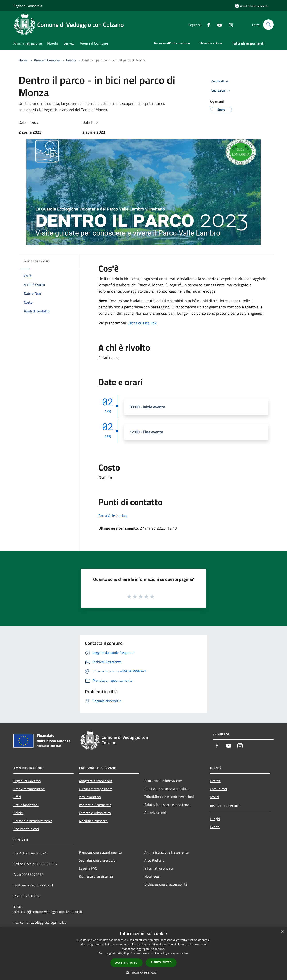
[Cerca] (268, 25)
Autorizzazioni (155, 813)
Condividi (221, 81)
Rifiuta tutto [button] (161, 962)
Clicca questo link (142, 323)
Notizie (215, 781)
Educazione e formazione (163, 781)
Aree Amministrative (29, 789)
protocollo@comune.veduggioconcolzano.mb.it (48, 912)
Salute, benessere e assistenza (167, 805)
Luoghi (215, 819)
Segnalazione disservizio (97, 860)
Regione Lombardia (28, 6)
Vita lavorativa (90, 797)
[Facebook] (207, 25)
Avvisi (214, 797)
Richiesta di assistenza (96, 876)
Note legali (152, 876)
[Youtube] (218, 25)
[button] (143, 972)
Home (23, 60)
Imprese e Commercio (95, 805)
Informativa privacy (159, 868)
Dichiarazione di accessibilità (166, 884)
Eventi (71, 60)
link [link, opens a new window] (186, 953)
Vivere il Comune (47, 60)
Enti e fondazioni (26, 805)
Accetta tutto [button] (126, 963)
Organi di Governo (27, 781)
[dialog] (143, 953)
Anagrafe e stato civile (96, 781)
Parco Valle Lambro (113, 515)
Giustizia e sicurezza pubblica (166, 789)
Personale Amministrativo (33, 821)
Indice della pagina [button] (37, 261)
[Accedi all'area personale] (251, 6)
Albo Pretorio (154, 860)
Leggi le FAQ (88, 868)
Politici (18, 813)
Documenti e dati (26, 829)
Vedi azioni (221, 91)
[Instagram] (229, 25)
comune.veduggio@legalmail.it (43, 922)
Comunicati (218, 789)
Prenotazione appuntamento (100, 852)
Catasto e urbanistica (95, 813)
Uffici (17, 797)
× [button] (282, 932)
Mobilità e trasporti (93, 821)
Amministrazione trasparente (167, 852)
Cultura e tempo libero (96, 789)
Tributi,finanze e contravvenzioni (169, 797)
